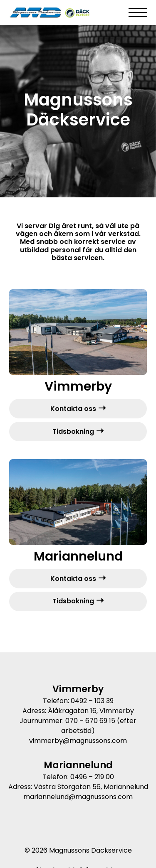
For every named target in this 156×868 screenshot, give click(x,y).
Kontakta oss (73, 409)
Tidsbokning (73, 432)
